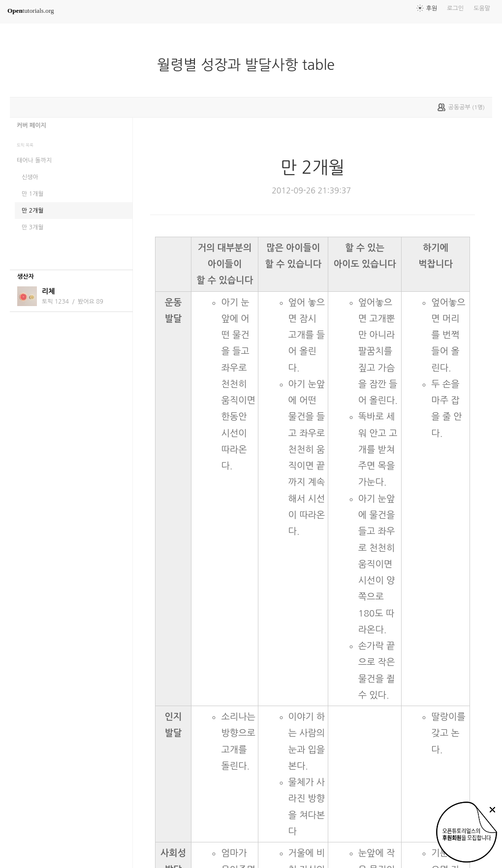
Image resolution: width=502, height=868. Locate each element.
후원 (432, 8)
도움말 (482, 8)
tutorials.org (31, 11)
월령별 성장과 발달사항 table (250, 65)
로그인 (455, 8)
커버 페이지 (31, 125)
